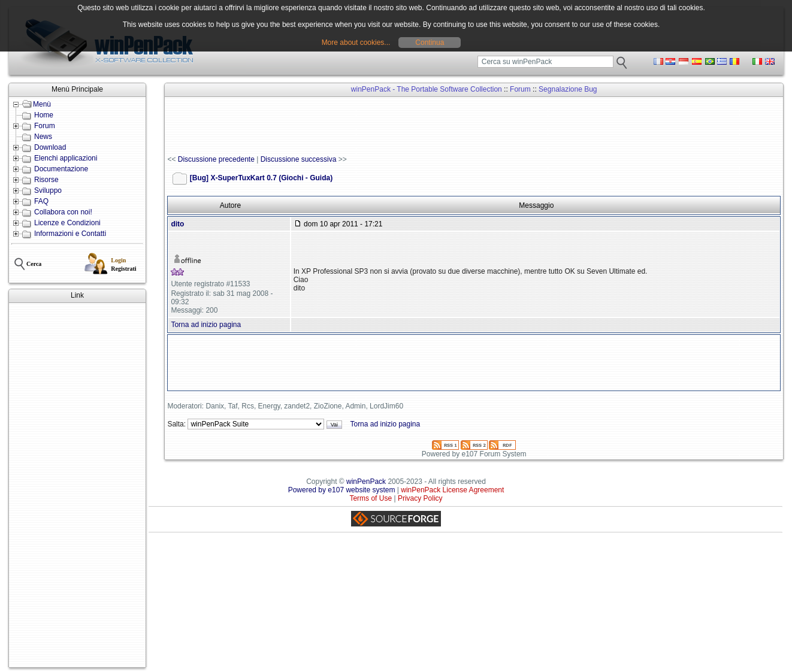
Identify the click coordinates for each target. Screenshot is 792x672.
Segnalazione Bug (568, 89)
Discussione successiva (299, 159)
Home (44, 115)
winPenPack (366, 482)
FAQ (41, 201)
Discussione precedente (216, 159)
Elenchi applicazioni (66, 158)
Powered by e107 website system (342, 490)
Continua (430, 43)
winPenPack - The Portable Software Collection (427, 89)
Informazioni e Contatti (70, 234)
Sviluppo (48, 190)
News (43, 137)
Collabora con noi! (63, 212)
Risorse (46, 180)
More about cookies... (356, 43)
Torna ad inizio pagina (206, 325)
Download (50, 147)
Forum (45, 126)
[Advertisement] (77, 485)
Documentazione (61, 169)
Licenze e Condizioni (67, 223)
